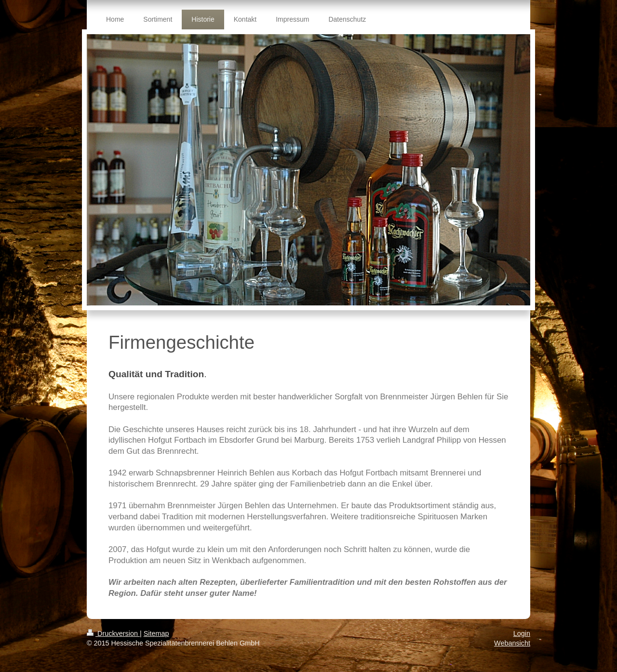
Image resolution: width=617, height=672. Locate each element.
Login (522, 633)
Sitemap (156, 633)
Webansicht (512, 643)
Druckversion (113, 633)
